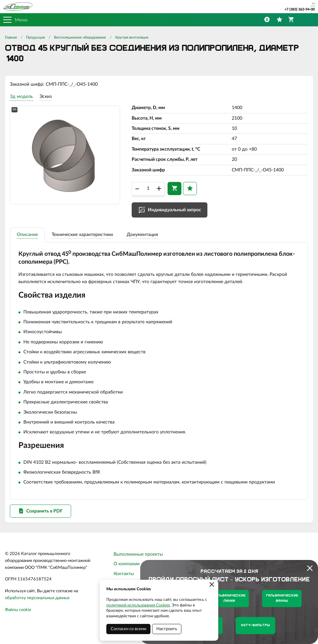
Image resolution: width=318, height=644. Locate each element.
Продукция (35, 37)
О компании (127, 564)
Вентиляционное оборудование (80, 37)
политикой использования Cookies (138, 605)
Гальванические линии (229, 598)
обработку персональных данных (37, 598)
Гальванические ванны (282, 598)
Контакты (124, 574)
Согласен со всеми (128, 629)
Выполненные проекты (138, 554)
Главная (11, 37)
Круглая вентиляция (132, 37)
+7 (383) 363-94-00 (300, 9)
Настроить (167, 629)
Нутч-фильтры (255, 625)
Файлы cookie (18, 610)
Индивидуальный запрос (174, 210)
